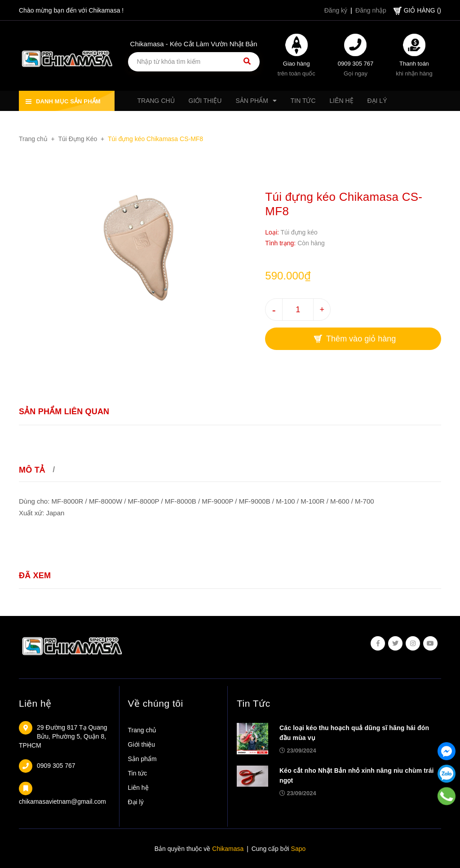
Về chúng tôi (156, 703)
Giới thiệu (142, 744)
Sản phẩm (142, 759)
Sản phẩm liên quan (64, 412)
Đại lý (136, 802)
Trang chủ (142, 730)
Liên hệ (35, 703)
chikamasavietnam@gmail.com (62, 802)
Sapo (299, 849)
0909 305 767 (356, 64)
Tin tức (138, 773)
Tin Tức (254, 703)
